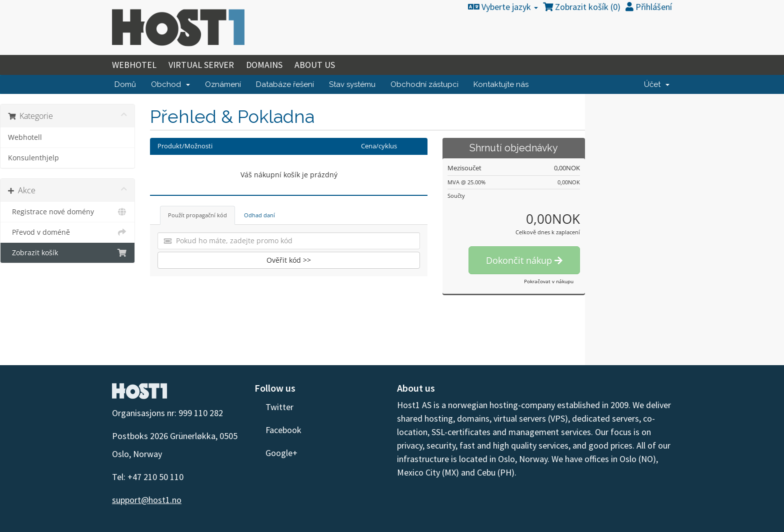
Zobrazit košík (67, 253)
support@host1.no (147, 500)
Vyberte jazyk (503, 7)
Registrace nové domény (67, 212)
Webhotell (25, 137)
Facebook (278, 430)
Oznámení (223, 84)
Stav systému (352, 84)
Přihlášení (649, 7)
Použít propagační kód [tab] (197, 215)
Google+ (276, 453)
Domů (125, 84)
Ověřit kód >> (289, 260)
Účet (657, 84)
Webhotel (134, 65)
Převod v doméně (67, 232)
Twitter (274, 407)
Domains (264, 65)
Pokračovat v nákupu (549, 281)
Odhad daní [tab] (259, 215)
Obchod (170, 84)
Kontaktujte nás (501, 84)
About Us (315, 65)
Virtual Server (201, 65)
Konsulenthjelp (33, 158)
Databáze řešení (285, 84)
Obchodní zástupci (424, 84)
